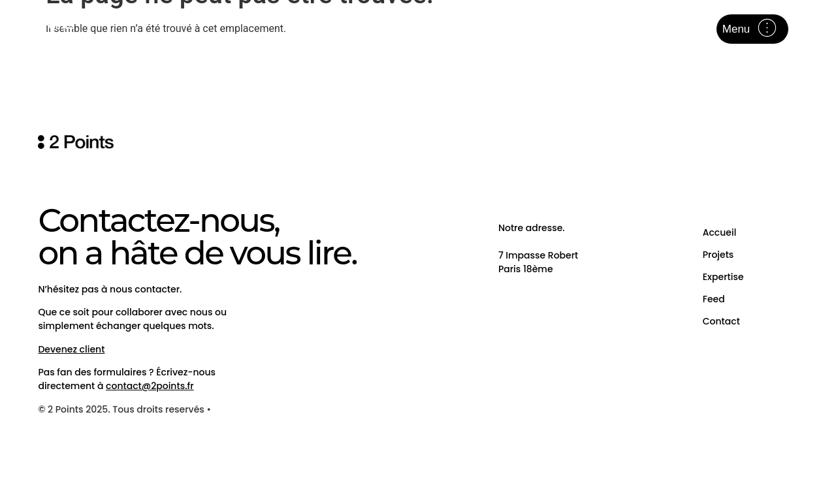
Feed (714, 299)
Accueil (720, 232)
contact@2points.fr (150, 386)
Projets (718, 255)
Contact (721, 321)
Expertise (723, 277)
